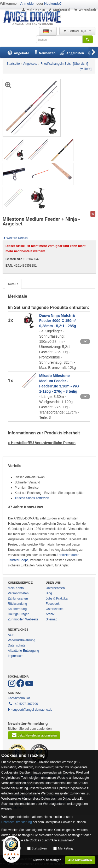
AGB (11, 635)
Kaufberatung (17, 609)
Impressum (16, 656)
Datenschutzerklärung (17, 822)
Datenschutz (17, 645)
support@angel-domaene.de (30, 710)
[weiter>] (85, 69)
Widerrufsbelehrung (22, 640)
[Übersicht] (81, 64)
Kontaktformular (19, 698)
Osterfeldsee (55, 609)
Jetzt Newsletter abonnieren (34, 735)
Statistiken (39, 848)
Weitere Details (15, 238)
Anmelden (28, 4)
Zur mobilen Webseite (23, 619)
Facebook (53, 604)
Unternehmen (55, 588)
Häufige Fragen (19, 614)
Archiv (50, 614)
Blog (49, 593)
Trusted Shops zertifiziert (32, 498)
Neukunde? (53, 4)
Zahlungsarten (18, 598)
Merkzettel (59, 10)
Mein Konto (33, 10)
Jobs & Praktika (57, 598)
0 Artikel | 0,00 (77, 31)
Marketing (65, 848)
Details (13, 284)
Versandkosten (18, 593)
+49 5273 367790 (23, 703)
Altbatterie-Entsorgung (23, 651)
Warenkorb (85, 10)
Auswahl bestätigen (47, 860)
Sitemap (51, 619)
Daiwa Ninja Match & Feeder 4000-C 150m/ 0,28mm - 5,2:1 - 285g (58, 321)
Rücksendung (17, 604)
